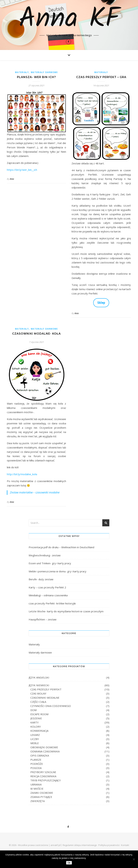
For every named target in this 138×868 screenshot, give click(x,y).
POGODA (36, 768)
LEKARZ (35, 735)
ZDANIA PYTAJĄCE (41, 797)
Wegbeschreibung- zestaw (45, 555)
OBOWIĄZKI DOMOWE (44, 747)
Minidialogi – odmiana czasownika (48, 595)
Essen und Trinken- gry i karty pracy (50, 563)
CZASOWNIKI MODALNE (45, 698)
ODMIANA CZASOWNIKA (45, 751)
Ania (12, 179)
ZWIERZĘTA (38, 801)
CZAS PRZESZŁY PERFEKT (46, 689)
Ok (69, 863)
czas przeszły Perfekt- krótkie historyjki (52, 603)
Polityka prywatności (109, 845)
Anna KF (69, 19)
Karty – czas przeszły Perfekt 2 (47, 587)
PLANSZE (36, 760)
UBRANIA (36, 784)
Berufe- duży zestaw (41, 579)
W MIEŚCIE (37, 789)
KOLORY (36, 727)
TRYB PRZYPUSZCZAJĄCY (46, 780)
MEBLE (35, 743)
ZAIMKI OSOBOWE (42, 793)
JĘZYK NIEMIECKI (39, 685)
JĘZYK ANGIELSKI (39, 677)
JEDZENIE (36, 718)
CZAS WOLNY (38, 693)
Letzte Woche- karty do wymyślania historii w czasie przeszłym (66, 611)
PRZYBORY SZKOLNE (43, 772)
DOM (33, 710)
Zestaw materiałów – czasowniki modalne (35, 492)
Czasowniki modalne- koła (36, 334)
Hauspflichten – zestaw (43, 619)
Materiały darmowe (44, 72)
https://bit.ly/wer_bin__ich (22, 170)
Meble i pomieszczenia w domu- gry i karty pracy (57, 571)
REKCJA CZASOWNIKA (43, 776)
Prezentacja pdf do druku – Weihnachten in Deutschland (61, 547)
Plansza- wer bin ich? (36, 77)
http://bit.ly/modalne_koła (22, 474)
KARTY (34, 722)
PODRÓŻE (37, 764)
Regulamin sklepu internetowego (80, 845)
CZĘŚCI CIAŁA (38, 702)
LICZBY (35, 739)
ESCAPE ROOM (39, 714)
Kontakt (125, 845)
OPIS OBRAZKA (40, 755)
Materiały (22, 72)
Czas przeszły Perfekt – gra (101, 77)
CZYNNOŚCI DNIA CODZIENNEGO (51, 706)
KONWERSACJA (39, 731)
